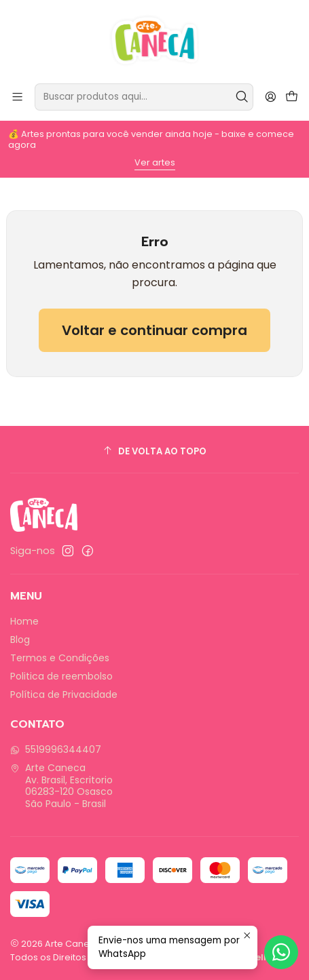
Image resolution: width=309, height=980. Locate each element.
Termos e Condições (60, 658)
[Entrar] (271, 97)
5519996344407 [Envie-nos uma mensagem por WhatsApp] (56, 749)
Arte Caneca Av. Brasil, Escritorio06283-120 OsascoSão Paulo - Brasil (61, 786)
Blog (20, 640)
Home (24, 621)
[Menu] (17, 97)
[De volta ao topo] (154, 451)
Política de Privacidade (64, 694)
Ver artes (155, 162)
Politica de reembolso (61, 676)
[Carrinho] (292, 97)
